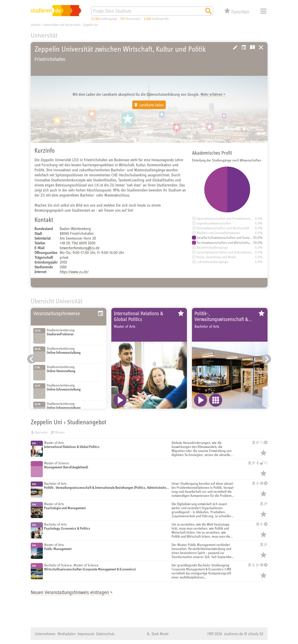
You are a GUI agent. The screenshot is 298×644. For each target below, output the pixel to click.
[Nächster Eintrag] (267, 359)
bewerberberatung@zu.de (80, 248)
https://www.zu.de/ (74, 272)
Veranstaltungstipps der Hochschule (244, 47)
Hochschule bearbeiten (235, 47)
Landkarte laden (152, 105)
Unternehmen (45, 634)
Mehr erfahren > (213, 94)
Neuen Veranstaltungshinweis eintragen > (72, 592)
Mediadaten (67, 634)
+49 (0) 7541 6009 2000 (78, 243)
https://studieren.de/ (261, 47)
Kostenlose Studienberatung (252, 47)
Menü (263, 11)
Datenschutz (105, 634)
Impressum (86, 634)
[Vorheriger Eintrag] (32, 359)
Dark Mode (160, 634)
